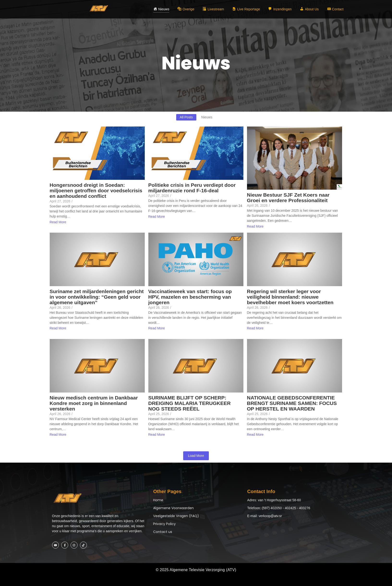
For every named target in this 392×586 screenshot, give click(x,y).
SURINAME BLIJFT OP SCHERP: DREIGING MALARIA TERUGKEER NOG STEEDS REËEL (190, 403)
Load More (196, 456)
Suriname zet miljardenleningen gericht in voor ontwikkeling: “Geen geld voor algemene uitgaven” (97, 297)
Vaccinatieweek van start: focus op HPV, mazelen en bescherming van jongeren (190, 297)
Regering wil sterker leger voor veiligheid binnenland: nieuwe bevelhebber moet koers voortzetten (290, 297)
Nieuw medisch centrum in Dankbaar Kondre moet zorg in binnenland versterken (94, 403)
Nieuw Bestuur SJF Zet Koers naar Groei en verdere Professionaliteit (288, 198)
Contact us (163, 532)
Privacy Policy (164, 524)
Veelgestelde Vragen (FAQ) (176, 516)
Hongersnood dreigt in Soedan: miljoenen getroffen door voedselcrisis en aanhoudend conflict (96, 190)
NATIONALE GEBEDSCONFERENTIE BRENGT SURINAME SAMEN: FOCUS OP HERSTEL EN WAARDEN (292, 403)
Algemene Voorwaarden (173, 508)
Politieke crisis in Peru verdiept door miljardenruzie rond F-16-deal (192, 188)
